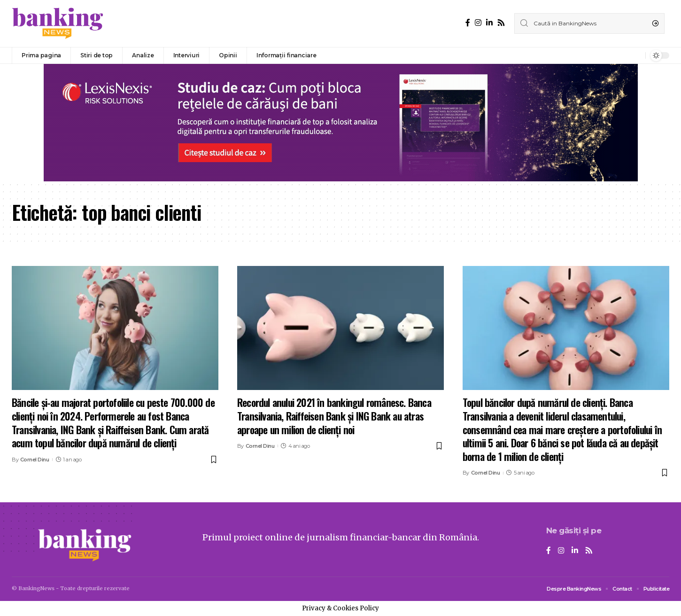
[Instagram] (478, 23)
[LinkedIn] (489, 23)
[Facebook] (468, 23)
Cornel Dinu (35, 460)
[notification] (636, 55)
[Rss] (501, 23)
